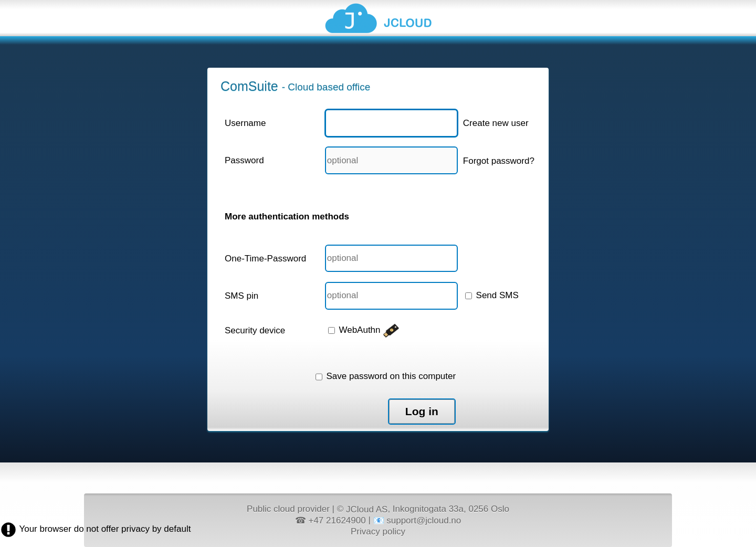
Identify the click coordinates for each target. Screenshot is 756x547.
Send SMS (492, 295)
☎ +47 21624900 (330, 520)
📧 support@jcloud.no (417, 520)
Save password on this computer (386, 376)
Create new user (496, 123)
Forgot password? (499, 161)
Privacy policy (378, 531)
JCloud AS (367, 509)
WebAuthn (364, 330)
